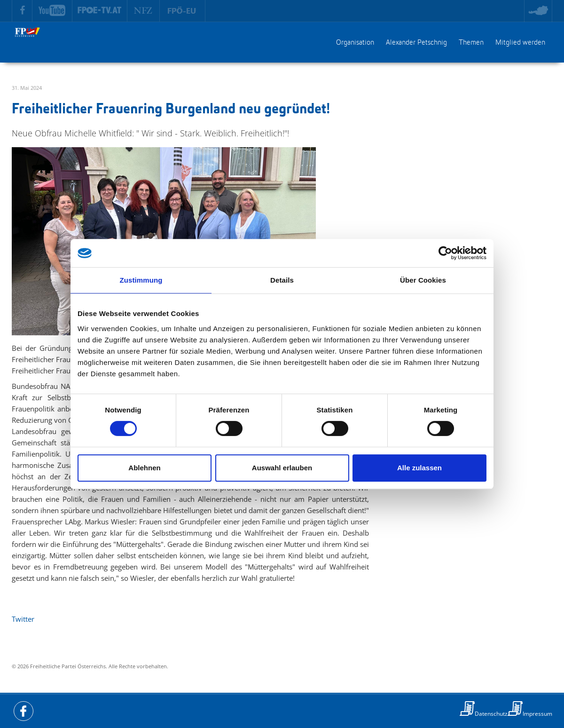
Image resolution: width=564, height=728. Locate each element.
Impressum (537, 714)
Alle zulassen (419, 468)
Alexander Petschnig (416, 43)
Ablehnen (144, 468)
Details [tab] (282, 280)
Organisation (355, 43)
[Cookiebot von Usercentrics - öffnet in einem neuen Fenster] (445, 253)
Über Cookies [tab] (423, 280)
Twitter (23, 619)
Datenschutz (491, 714)
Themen (471, 43)
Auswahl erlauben (282, 468)
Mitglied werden (520, 43)
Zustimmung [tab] (141, 280)
